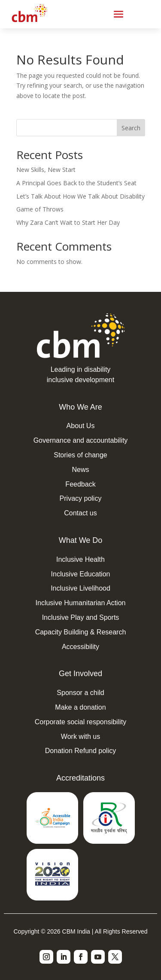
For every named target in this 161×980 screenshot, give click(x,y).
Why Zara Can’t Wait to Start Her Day (68, 222)
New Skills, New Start (46, 170)
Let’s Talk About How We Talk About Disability (80, 196)
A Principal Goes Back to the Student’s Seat (76, 183)
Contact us (80, 513)
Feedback (80, 484)
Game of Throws (40, 209)
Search (131, 128)
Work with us (80, 737)
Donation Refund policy (80, 751)
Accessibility (80, 647)
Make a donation (80, 707)
